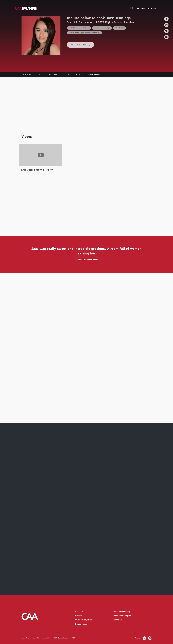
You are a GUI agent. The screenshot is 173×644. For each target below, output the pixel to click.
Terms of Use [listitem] (36, 638)
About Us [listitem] (79, 611)
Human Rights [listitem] (81, 624)
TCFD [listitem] (74, 638)
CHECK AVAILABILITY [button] (81, 45)
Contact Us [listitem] (118, 620)
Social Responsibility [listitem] (122, 611)
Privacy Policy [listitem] (25, 638)
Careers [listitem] (78, 616)
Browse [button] (141, 8)
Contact (152, 8)
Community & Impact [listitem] (122, 616)
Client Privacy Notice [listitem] (84, 620)
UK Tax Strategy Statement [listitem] (62, 638)
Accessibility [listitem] (47, 638)
